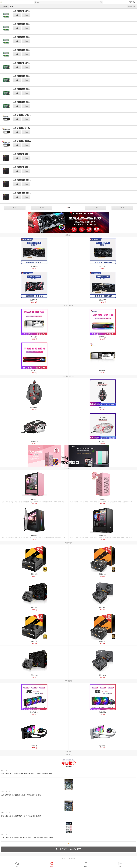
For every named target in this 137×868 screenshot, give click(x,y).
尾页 (122, 208)
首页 (15, 208)
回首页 (64, 859)
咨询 (26, 15)
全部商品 (4, 6)
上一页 (42, 208)
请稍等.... (132, 2)
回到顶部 (72, 859)
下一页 (95, 208)
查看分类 (132, 6)
